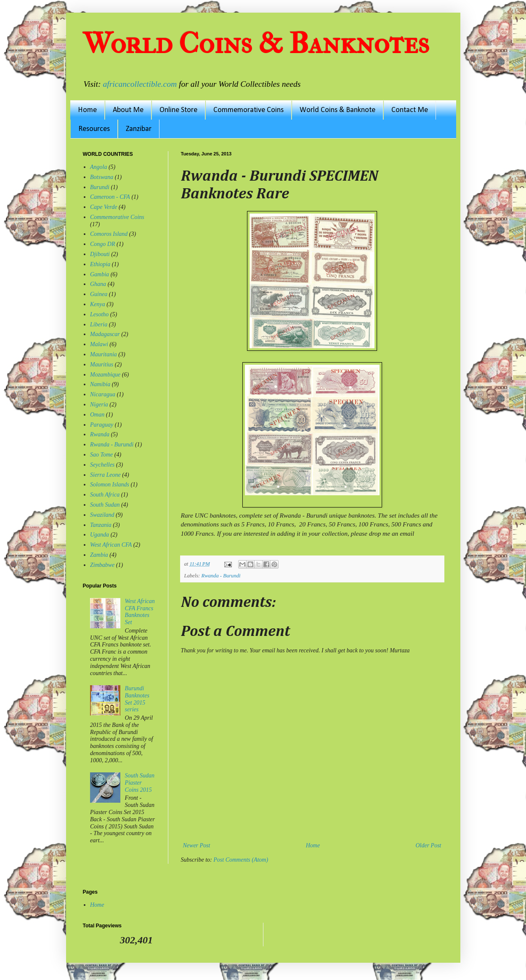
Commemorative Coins (248, 110)
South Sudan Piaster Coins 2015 (140, 783)
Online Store (178, 110)
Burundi (100, 187)
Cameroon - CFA (110, 197)
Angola (98, 167)
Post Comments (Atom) (241, 860)
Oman (97, 415)
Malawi (99, 344)
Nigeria (99, 405)
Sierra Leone (105, 475)
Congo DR (103, 244)
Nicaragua (103, 394)
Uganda (100, 535)
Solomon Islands (110, 485)
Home (87, 110)
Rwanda (100, 434)
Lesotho (99, 314)
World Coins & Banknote (337, 110)
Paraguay (102, 425)
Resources (94, 129)
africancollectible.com (140, 84)
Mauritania (104, 354)
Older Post (428, 845)
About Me (128, 110)
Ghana (98, 284)
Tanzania (101, 525)
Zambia (99, 555)
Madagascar (105, 334)
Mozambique (105, 375)
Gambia (100, 274)
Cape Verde (104, 207)
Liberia (99, 324)
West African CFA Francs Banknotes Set (140, 612)
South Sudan (105, 505)
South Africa (105, 495)
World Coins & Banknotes (256, 43)
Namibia (100, 384)
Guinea (99, 294)
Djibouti (100, 254)
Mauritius (102, 364)
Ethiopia (100, 264)
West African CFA (111, 545)
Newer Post (197, 845)
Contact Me (410, 110)
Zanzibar (139, 129)
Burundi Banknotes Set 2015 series (137, 699)
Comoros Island (109, 234)
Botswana (102, 177)
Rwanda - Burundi (221, 576)
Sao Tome (101, 455)
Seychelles (102, 465)
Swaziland (102, 515)
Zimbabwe (102, 565)
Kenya (98, 304)
